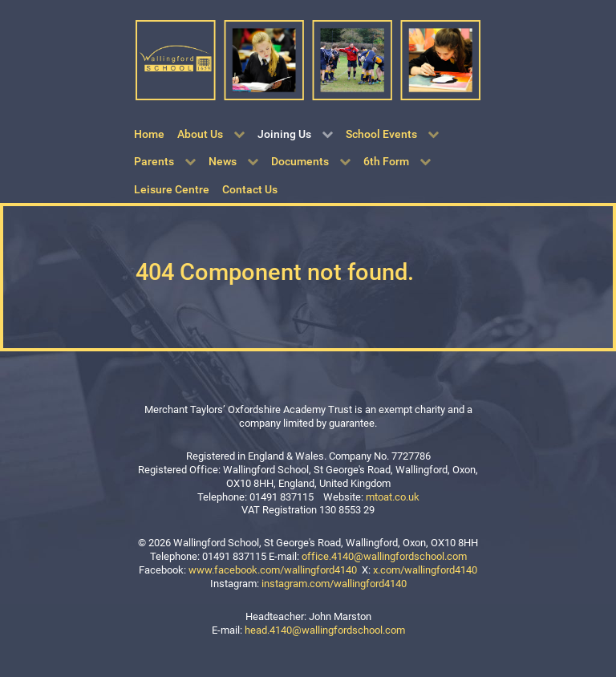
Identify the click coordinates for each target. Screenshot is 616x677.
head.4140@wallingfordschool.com (325, 630)
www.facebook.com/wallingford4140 (273, 570)
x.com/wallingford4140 (425, 570)
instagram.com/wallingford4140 (334, 584)
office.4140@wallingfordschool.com (384, 556)
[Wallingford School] (308, 59)
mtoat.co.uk (393, 497)
